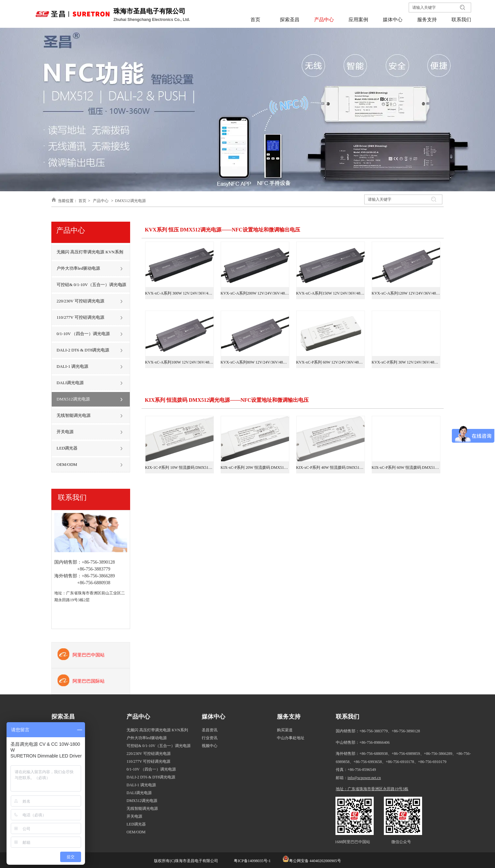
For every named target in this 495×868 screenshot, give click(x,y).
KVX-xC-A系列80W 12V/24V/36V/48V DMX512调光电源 (255, 362)
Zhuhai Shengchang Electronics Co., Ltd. (152, 20)
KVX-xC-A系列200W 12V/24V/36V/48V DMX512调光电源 (255, 293)
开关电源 (134, 816)
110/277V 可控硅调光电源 (148, 761)
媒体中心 (213, 717)
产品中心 (101, 201)
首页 (82, 201)
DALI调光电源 (139, 793)
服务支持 (289, 717)
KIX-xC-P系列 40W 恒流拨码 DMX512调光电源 (331, 468)
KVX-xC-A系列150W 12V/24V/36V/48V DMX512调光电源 (331, 293)
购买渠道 (285, 730)
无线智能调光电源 (142, 808)
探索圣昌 (63, 717)
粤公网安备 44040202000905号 (315, 861)
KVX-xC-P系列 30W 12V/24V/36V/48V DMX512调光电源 (406, 362)
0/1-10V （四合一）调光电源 (151, 769)
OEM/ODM (136, 832)
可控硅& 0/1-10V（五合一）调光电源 (159, 746)
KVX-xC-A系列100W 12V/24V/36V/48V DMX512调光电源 (179, 362)
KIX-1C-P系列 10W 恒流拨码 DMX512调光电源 (179, 468)
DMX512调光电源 (130, 201)
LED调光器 (136, 824)
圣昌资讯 (210, 730)
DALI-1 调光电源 (141, 785)
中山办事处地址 (291, 738)
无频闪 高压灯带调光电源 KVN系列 (157, 730)
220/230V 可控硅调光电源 (149, 754)
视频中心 (210, 746)
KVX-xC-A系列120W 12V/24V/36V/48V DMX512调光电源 (406, 293)
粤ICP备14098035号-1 (252, 861)
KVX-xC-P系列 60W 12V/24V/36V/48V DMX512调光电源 (331, 362)
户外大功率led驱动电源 (147, 738)
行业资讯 (210, 738)
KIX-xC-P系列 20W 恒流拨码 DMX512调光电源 (255, 468)
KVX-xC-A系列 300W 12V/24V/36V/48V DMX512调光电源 (179, 293)
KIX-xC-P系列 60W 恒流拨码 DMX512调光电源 (406, 468)
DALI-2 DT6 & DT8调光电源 (151, 777)
